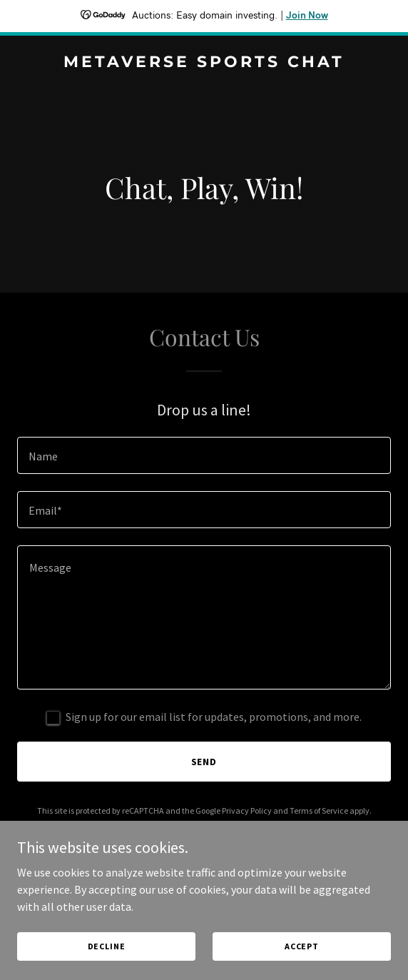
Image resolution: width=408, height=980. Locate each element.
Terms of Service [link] (319, 810)
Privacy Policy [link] (247, 810)
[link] (204, 63)
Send (204, 762)
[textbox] (204, 455)
